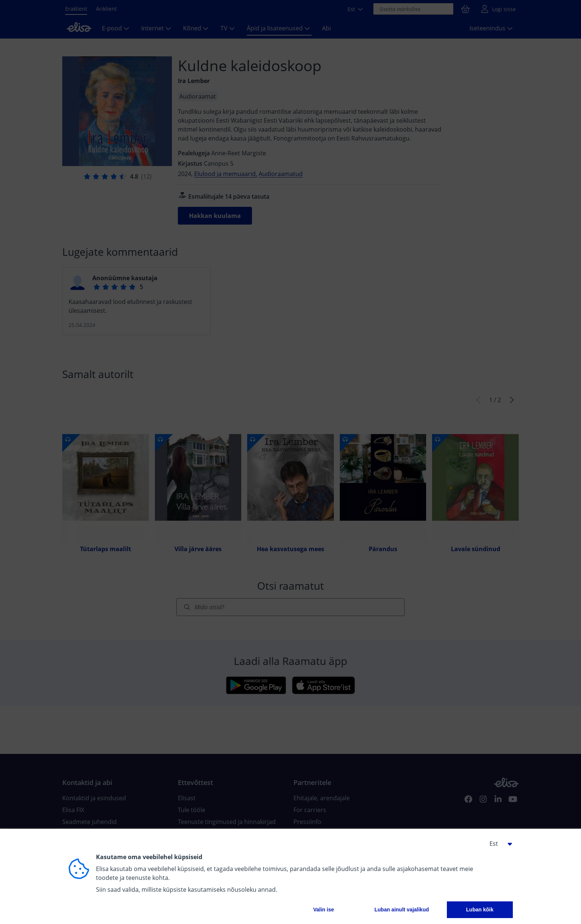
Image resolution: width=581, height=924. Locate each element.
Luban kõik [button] (480, 910)
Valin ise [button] (323, 910)
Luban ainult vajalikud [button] (401, 910)
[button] (498, 844)
